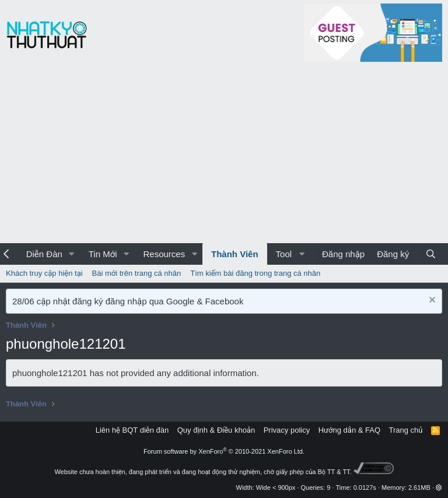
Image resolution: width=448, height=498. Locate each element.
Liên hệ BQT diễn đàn (132, 430)
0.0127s (365, 488)
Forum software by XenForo (224, 451)
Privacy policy (287, 430)
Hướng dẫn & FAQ (349, 430)
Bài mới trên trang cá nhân (137, 273)
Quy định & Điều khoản (216, 430)
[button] (72, 254)
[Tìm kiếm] (431, 254)
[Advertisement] (224, 156)
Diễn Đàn (44, 254)
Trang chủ (406, 430)
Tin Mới (103, 254)
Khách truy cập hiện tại (44, 273)
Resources (164, 254)
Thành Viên (235, 254)
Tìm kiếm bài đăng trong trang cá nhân (255, 273)
